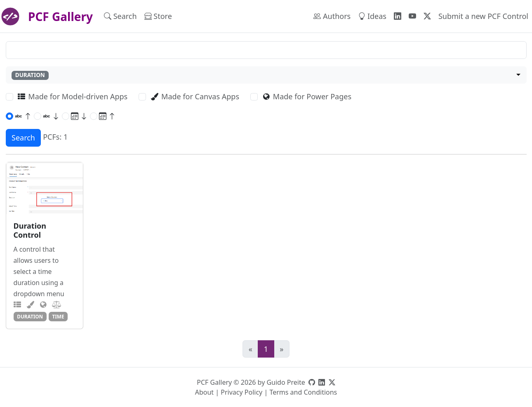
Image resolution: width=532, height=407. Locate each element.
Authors (332, 16)
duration (30, 316)
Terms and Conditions (303, 392)
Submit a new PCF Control (483, 16)
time (58, 316)
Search (120, 16)
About (204, 392)
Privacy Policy (241, 392)
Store (158, 16)
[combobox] (266, 75)
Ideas (372, 16)
